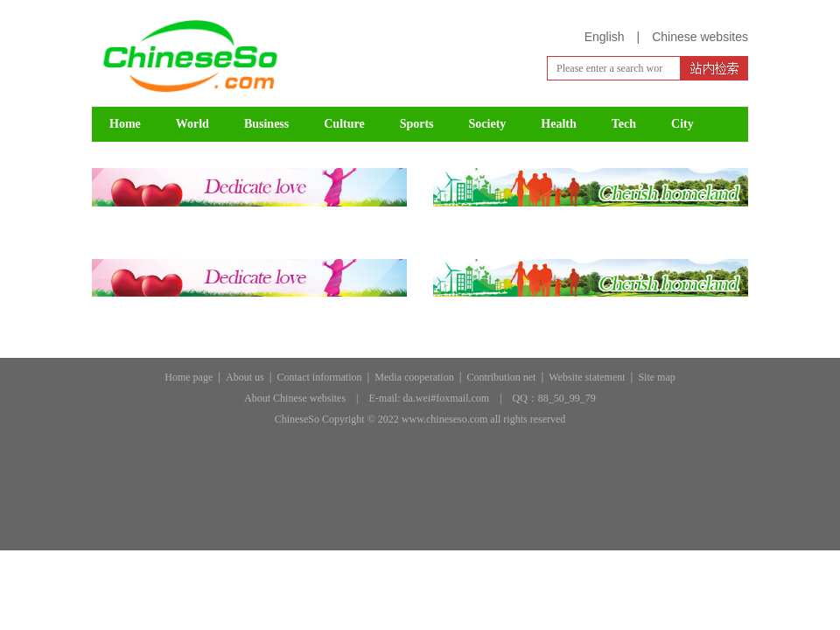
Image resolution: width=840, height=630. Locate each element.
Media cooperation (414, 377)
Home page (189, 377)
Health (558, 124)
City (682, 124)
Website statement (587, 377)
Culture (344, 124)
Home (125, 124)
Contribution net (501, 377)
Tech (624, 124)
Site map (656, 377)
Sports (417, 124)
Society (488, 124)
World (192, 124)
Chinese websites (700, 37)
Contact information (320, 377)
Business (266, 124)
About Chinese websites (295, 398)
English (605, 37)
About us (245, 377)
